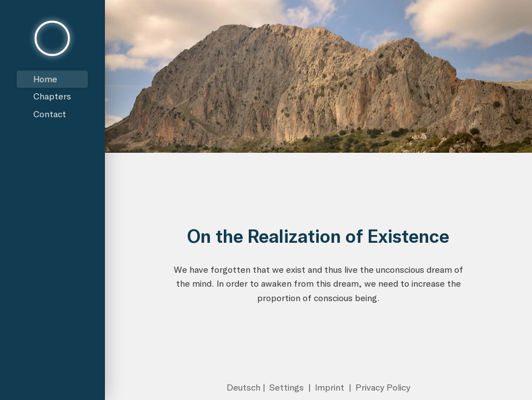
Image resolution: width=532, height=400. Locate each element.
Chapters (52, 96)
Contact (50, 114)
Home (45, 79)
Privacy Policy (383, 387)
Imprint (331, 387)
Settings (288, 387)
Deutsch (244, 387)
